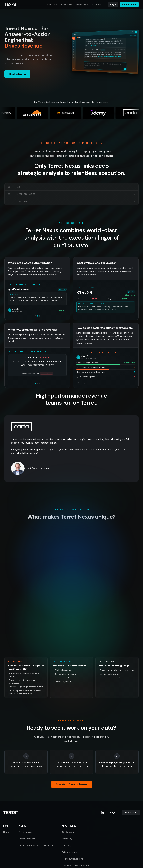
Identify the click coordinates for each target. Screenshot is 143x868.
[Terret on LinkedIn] (102, 785)
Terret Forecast (27, 811)
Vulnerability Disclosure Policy (78, 844)
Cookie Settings (71, 851)
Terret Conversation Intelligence (36, 818)
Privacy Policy (69, 824)
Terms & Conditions (73, 831)
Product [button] (52, 5)
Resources (81, 4)
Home (6, 804)
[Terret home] (11, 4)
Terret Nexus (25, 804)
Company (97, 4)
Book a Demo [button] (17, 74)
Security (67, 818)
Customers (67, 4)
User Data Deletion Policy (75, 838)
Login (113, 4)
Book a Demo (129, 4)
